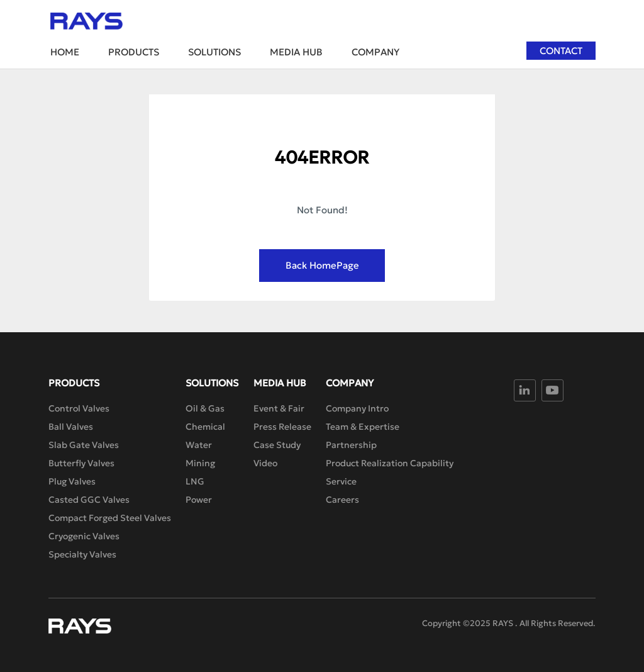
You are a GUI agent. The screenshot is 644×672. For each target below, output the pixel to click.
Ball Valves (71, 427)
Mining (200, 463)
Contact (561, 51)
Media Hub (296, 52)
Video (265, 463)
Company (375, 52)
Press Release (282, 427)
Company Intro (357, 408)
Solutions (214, 52)
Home (65, 52)
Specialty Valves (82, 554)
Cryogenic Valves (84, 536)
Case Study (277, 445)
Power (199, 500)
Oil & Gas (205, 408)
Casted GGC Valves (89, 500)
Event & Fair (279, 408)
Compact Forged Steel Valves (110, 518)
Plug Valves (72, 481)
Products (134, 52)
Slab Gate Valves (84, 445)
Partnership (351, 445)
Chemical (205, 427)
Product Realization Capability (390, 463)
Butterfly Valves (81, 463)
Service (341, 481)
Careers (342, 500)
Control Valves (79, 408)
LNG (195, 481)
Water (199, 445)
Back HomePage (322, 265)
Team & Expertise (363, 427)
